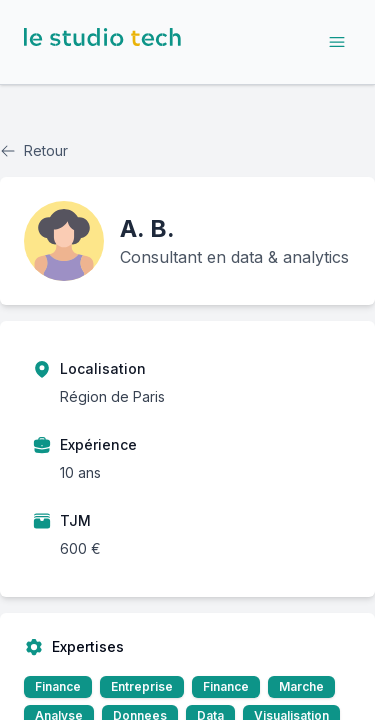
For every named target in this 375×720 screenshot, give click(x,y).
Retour (34, 150)
